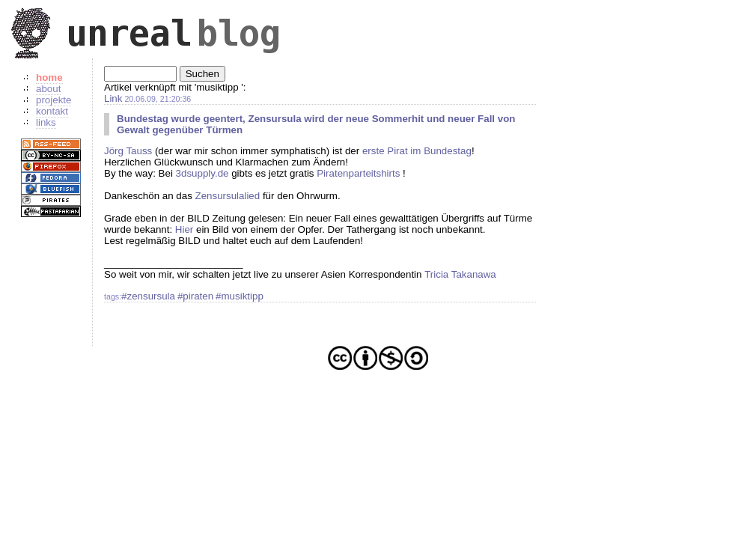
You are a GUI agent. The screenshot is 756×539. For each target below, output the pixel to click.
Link (113, 98)
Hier (184, 229)
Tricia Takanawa (460, 274)
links (46, 122)
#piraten (195, 296)
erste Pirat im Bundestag (417, 151)
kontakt (52, 111)
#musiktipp (240, 296)
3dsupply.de (202, 173)
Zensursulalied (228, 196)
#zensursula (148, 296)
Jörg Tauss (128, 151)
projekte (54, 100)
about (48, 89)
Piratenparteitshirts (358, 173)
